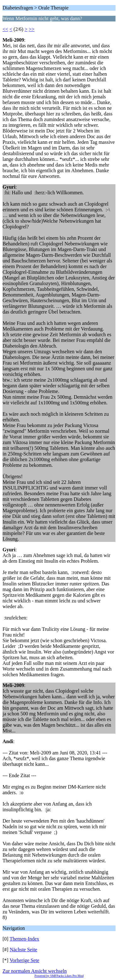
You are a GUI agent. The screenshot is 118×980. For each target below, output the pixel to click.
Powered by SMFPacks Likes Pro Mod (59, 976)
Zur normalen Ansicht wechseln (35, 971)
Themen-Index (24, 939)
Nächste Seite (24, 950)
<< (5, 29)
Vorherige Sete (24, 960)
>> (31, 29)
